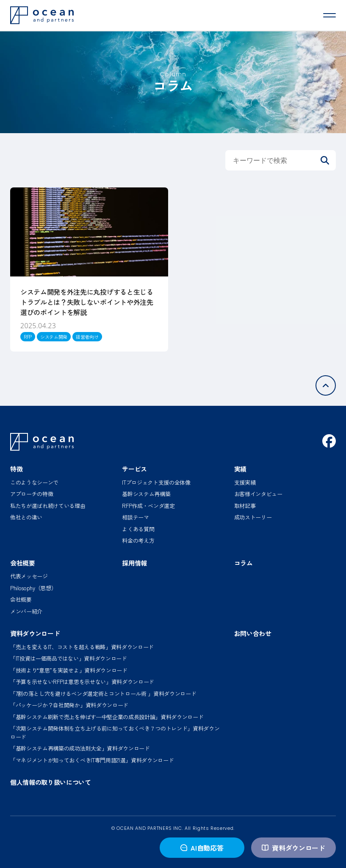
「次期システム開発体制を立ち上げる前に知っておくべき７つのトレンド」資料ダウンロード (115, 733)
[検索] (325, 160)
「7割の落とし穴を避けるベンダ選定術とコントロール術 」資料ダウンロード (103, 694)
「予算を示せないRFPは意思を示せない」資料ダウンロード (82, 682)
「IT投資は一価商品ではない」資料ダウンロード (69, 658)
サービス (134, 469)
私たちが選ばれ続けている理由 (48, 506)
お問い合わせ (253, 633)
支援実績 (245, 482)
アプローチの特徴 (32, 494)
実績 (240, 469)
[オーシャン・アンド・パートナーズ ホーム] (42, 442)
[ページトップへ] (326, 385)
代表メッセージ (29, 576)
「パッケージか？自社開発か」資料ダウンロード (69, 705)
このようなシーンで (34, 482)
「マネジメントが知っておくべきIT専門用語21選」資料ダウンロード (92, 760)
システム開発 (54, 337)
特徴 (16, 469)
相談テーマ (135, 517)
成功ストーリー (253, 517)
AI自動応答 (202, 848)
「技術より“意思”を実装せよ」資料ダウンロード (69, 670)
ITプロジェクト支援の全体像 (156, 482)
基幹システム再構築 (146, 494)
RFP (28, 337)
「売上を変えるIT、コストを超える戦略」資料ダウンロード (82, 647)
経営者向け (87, 337)
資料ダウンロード (293, 848)
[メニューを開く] (329, 15)
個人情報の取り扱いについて (51, 782)
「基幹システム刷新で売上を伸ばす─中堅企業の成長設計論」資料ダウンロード (107, 717)
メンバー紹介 (26, 611)
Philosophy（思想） (33, 588)
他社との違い (26, 517)
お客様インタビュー (258, 494)
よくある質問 (138, 529)
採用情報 (134, 563)
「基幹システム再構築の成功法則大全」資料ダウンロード (80, 748)
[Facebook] (329, 441)
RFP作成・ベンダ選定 (148, 506)
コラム (244, 563)
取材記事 (245, 506)
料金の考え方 (138, 540)
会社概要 (23, 563)
